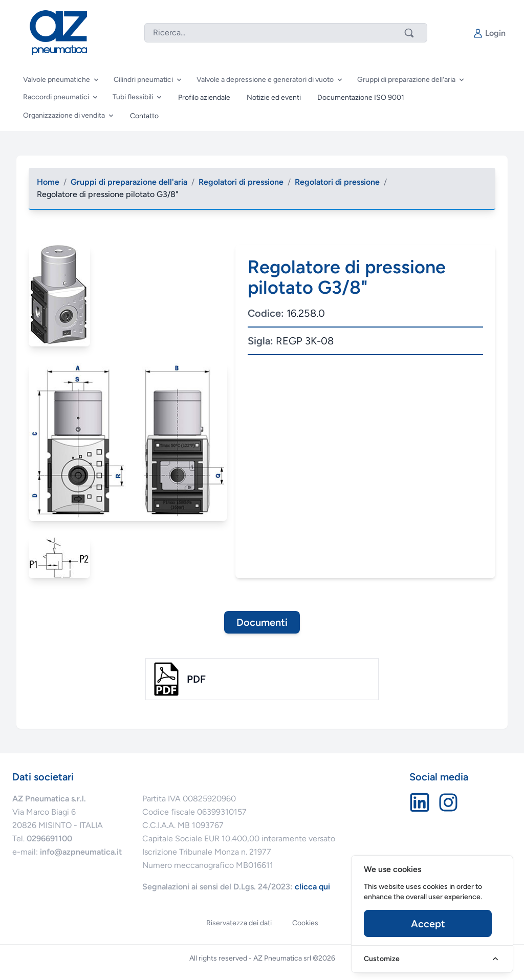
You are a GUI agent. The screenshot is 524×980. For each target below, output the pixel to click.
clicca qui (312, 887)
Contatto (144, 116)
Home (48, 182)
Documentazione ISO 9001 (361, 97)
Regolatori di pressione (241, 182)
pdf (196, 679)
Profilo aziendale (204, 97)
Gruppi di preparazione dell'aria (129, 182)
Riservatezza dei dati (239, 923)
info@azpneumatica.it (81, 852)
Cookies (305, 923)
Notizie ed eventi (274, 97)
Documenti (262, 622)
